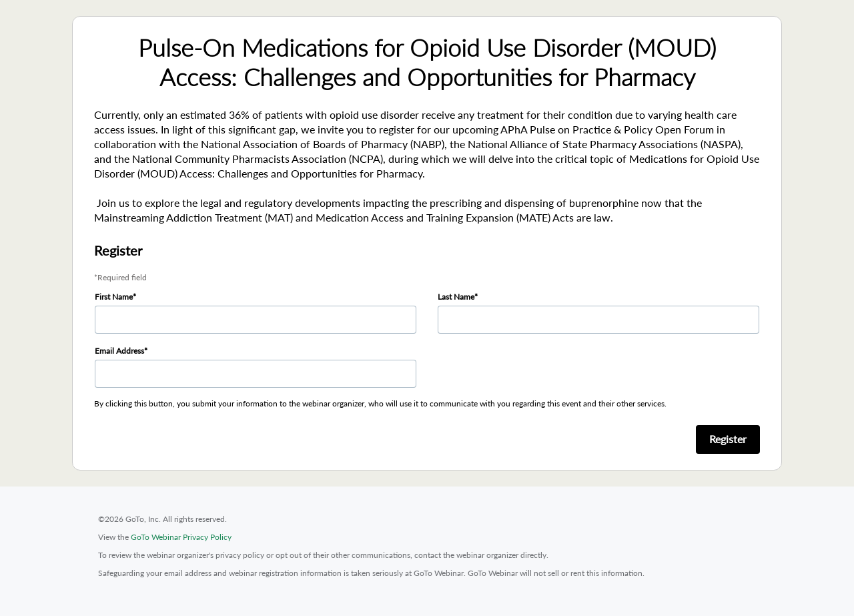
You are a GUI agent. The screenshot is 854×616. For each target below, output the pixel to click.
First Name (114, 297)
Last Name (456, 297)
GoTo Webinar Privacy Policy (181, 537)
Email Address (119, 351)
